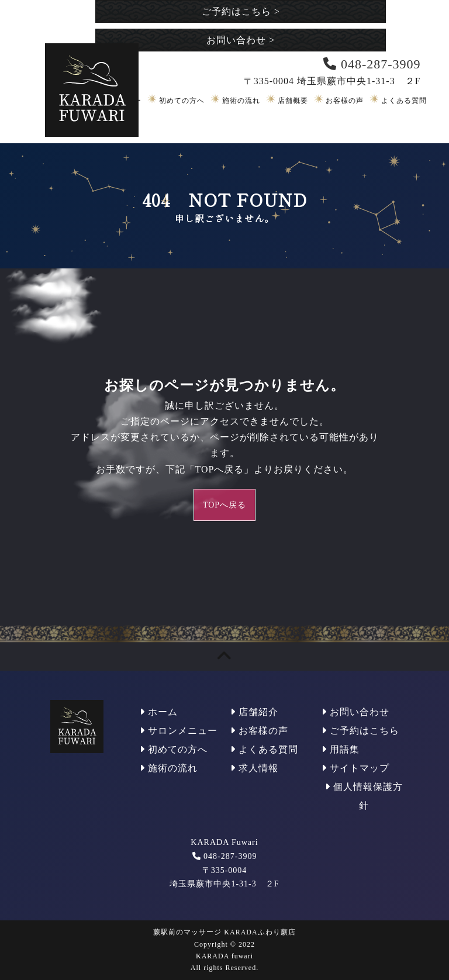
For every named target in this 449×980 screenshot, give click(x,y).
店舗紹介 (254, 712)
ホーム (159, 712)
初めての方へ (182, 101)
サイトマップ (355, 768)
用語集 (341, 749)
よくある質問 (404, 101)
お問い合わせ (241, 40)
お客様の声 (345, 101)
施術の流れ (241, 101)
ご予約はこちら (241, 11)
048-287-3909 (230, 856)
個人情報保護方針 (364, 796)
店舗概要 (293, 101)
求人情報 (254, 768)
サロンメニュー (179, 731)
